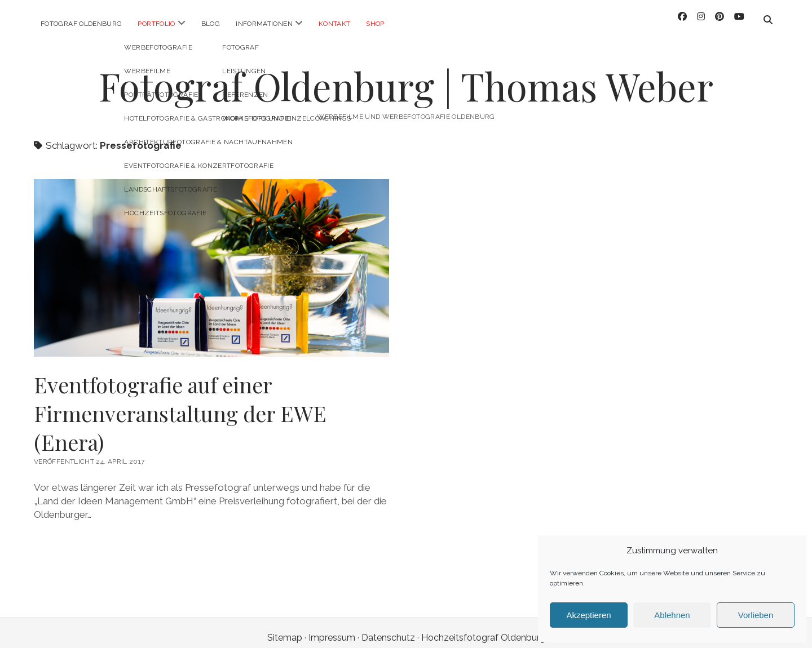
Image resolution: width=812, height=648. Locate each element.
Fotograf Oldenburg (81, 24)
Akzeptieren (588, 615)
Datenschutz (388, 627)
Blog (211, 24)
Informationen (264, 24)
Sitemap (285, 627)
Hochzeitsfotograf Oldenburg (483, 627)
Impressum (332, 627)
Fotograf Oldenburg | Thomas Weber (406, 76)
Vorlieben (756, 615)
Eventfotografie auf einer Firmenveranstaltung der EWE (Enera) (211, 258)
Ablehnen (672, 615)
